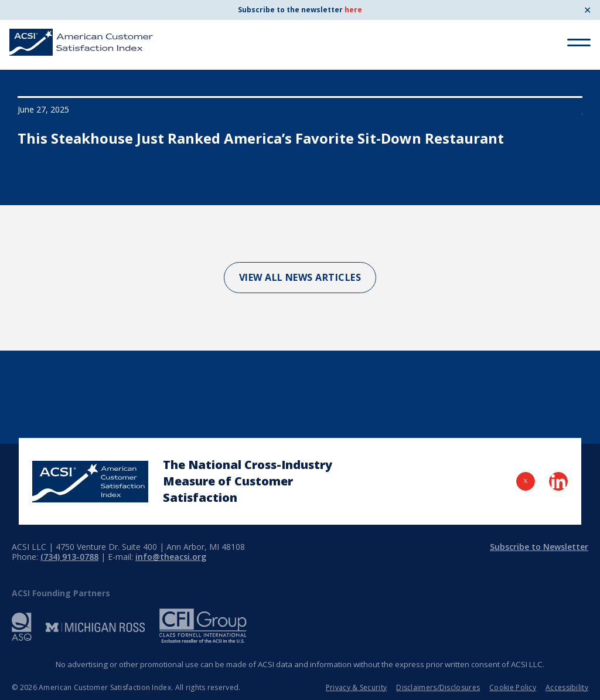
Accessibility (567, 687)
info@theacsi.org (171, 557)
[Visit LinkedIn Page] (558, 481)
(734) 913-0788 (69, 557)
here (353, 10)
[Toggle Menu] (579, 43)
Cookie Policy (513, 687)
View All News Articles (300, 277)
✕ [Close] (587, 10)
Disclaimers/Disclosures (438, 687)
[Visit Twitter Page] (526, 481)
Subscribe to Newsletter (539, 547)
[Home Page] (90, 482)
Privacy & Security (356, 687)
